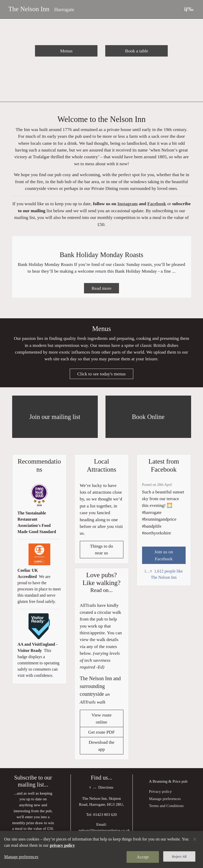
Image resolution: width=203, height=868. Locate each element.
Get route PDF (101, 734)
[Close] (195, 839)
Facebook (157, 205)
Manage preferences (165, 801)
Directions (101, 790)
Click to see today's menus (101, 376)
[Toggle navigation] (189, 9)
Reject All (179, 856)
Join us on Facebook (164, 557)
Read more (101, 290)
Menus (66, 51)
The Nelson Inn (29, 9)
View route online (102, 720)
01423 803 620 (105, 817)
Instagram (128, 205)
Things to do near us (101, 551)
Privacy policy (160, 793)
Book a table (136, 51)
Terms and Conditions (166, 808)
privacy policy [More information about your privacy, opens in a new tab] (62, 845)
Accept (143, 857)
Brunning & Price (166, 783)
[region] (101, 849)
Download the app (101, 748)
